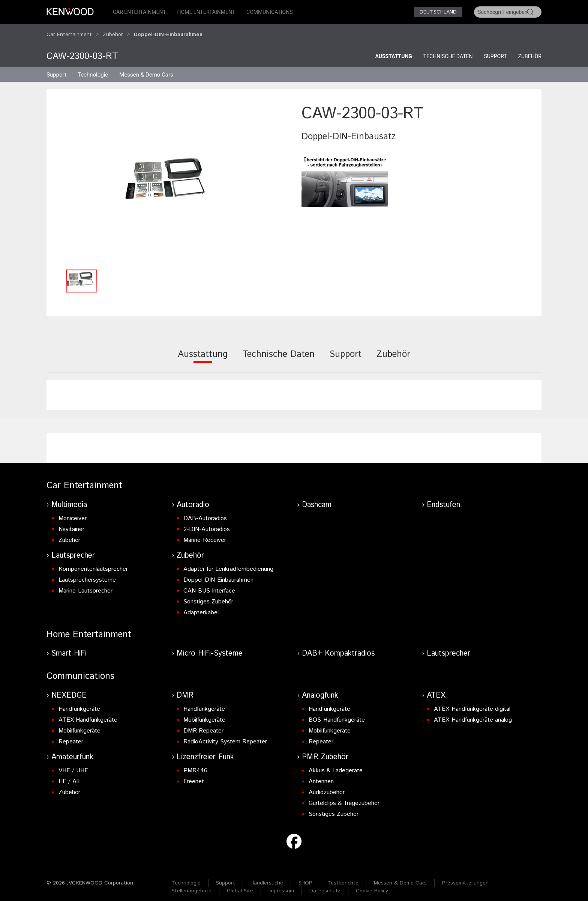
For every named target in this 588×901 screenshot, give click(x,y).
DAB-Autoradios (205, 511)
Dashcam (317, 498)
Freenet (194, 774)
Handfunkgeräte (79, 702)
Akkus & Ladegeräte (336, 763)
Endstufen (443, 498)
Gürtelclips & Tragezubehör (344, 796)
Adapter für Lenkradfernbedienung (228, 562)
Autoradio (193, 498)
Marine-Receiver (205, 533)
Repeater (71, 735)
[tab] (203, 352)
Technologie (186, 876)
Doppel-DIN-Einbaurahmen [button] (168, 31)
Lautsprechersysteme (87, 573)
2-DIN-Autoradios (207, 522)
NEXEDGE (69, 688)
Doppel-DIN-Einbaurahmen (218, 573)
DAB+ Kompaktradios (338, 646)
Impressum (281, 884)
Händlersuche (267, 876)
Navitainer (71, 522)
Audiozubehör (327, 785)
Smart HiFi (69, 646)
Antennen (321, 774)
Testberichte (343, 876)
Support (495, 49)
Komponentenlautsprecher (93, 562)
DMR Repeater (203, 724)
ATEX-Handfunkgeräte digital (472, 702)
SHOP (305, 876)
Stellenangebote (192, 884)
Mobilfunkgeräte (79, 724)
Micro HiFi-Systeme (210, 646)
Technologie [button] (93, 68)
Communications (270, 12)
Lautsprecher (73, 548)
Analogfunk (320, 688)
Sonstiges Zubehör (208, 595)
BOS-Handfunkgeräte (337, 713)
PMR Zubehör (325, 750)
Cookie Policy (372, 884)
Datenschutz (325, 884)
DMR (185, 688)
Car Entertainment (139, 12)
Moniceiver (73, 511)
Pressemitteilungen (465, 876)
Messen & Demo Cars (400, 876)
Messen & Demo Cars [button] (146, 68)
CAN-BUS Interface (209, 584)
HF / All (69, 774)
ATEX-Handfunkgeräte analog (473, 713)
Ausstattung (393, 49)
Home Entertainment (206, 12)
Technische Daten (448, 49)
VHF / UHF (73, 763)
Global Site (240, 884)
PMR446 (195, 763)
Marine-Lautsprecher (85, 584)
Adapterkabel (201, 605)
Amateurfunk (72, 750)
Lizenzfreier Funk (205, 750)
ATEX (436, 688)
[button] (170, 177)
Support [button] (56, 68)
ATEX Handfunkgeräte (88, 713)
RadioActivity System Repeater (225, 735)
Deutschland (438, 12)
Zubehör (113, 31)
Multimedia (69, 498)
